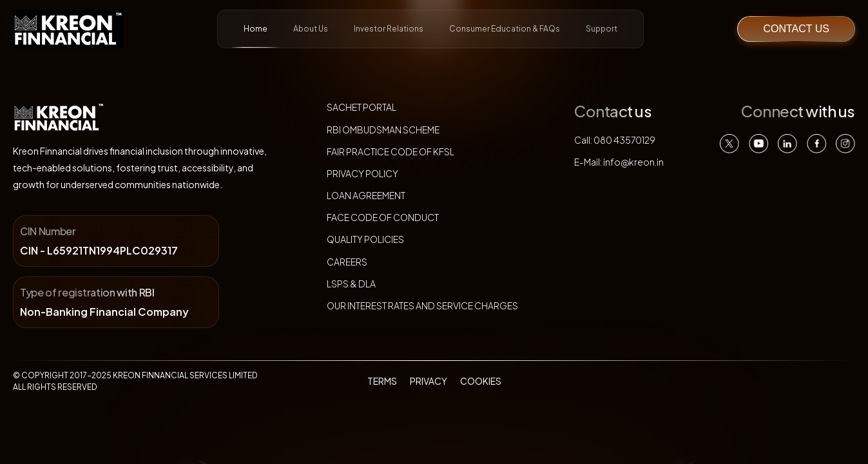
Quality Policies (365, 239)
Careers (347, 262)
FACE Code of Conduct (383, 217)
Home (256, 36)
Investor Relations (389, 29)
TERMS (382, 381)
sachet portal (362, 107)
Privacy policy (362, 173)
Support (602, 29)
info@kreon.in (633, 162)
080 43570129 (624, 140)
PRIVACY (429, 381)
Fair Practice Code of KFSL (391, 151)
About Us (311, 29)
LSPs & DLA (351, 284)
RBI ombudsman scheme (383, 130)
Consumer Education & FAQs (505, 29)
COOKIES (481, 381)
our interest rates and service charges (422, 305)
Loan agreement (366, 195)
